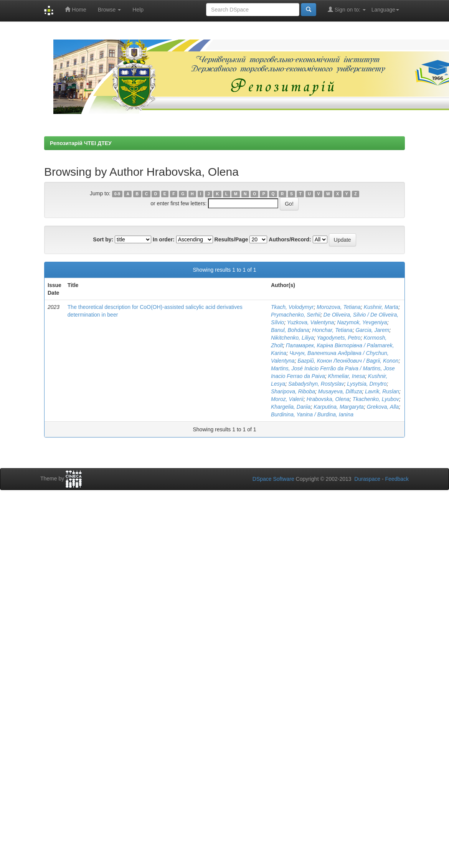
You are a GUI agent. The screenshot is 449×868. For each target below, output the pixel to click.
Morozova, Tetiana (339, 307)
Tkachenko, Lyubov (376, 399)
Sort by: (103, 239)
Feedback (397, 479)
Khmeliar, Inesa (347, 376)
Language (385, 10)
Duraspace (367, 479)
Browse (110, 10)
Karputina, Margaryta (339, 407)
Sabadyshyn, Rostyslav (316, 384)
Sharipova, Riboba (293, 391)
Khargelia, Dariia (291, 407)
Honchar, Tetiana (332, 330)
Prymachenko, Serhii (296, 315)
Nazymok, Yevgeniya (362, 322)
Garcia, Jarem (372, 330)
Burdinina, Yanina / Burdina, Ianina (312, 414)
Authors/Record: (290, 239)
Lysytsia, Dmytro (367, 384)
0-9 (117, 194)
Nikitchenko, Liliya (292, 338)
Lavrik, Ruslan (382, 391)
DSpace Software (273, 479)
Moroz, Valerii (287, 399)
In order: (164, 239)
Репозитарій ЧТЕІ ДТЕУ (81, 143)
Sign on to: (347, 9)
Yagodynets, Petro (338, 338)
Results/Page (231, 239)
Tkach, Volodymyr (292, 307)
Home (75, 9)
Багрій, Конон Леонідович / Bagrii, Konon (348, 361)
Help (138, 10)
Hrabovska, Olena (328, 399)
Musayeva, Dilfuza (340, 391)
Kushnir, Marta (381, 307)
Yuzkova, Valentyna (311, 322)
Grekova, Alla (383, 407)
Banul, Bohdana (290, 330)
